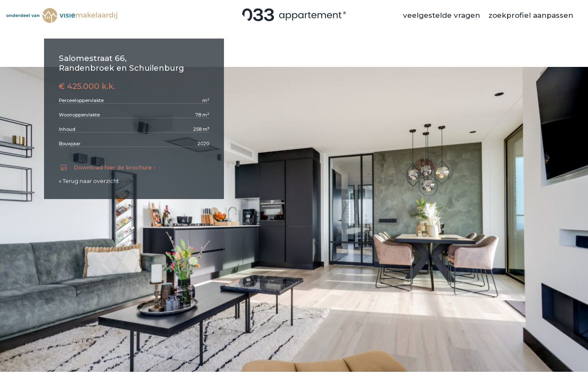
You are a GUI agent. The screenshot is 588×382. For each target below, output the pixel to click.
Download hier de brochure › (108, 167)
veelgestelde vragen (442, 19)
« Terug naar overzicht (89, 181)
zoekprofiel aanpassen (531, 19)
